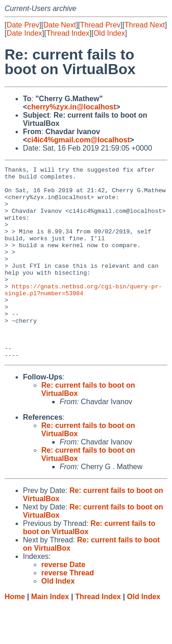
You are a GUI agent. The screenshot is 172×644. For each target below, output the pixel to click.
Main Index (50, 635)
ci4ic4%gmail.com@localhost (78, 140)
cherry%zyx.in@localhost (71, 107)
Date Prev (23, 25)
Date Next (59, 25)
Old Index (109, 33)
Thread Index (68, 33)
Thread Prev (100, 25)
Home (15, 635)
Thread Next (144, 25)
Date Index (24, 33)
